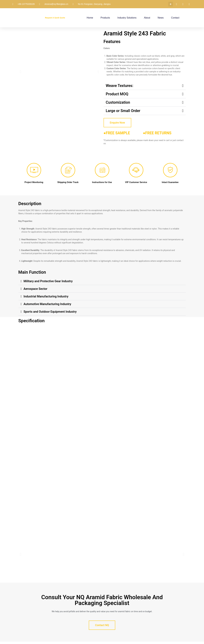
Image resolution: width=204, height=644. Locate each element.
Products (105, 18)
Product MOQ (117, 94)
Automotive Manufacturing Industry (47, 304)
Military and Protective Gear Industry (48, 281)
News (161, 18)
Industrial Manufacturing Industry (46, 296)
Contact (175, 18)
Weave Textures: (120, 86)
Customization (118, 102)
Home (90, 18)
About (147, 18)
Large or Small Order (123, 111)
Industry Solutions (127, 18)
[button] (171, 4)
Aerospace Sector (35, 289)
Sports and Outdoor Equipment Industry (50, 312)
